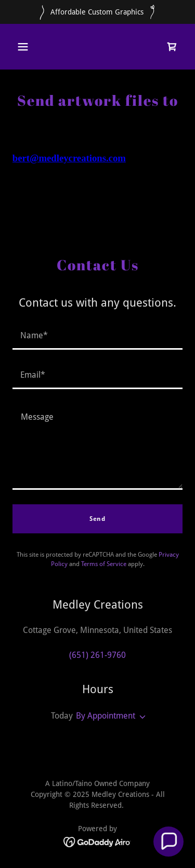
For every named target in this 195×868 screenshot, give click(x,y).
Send (97, 519)
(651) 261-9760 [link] (97, 655)
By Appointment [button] (106, 716)
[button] (23, 47)
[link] (172, 47)
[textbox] (97, 336)
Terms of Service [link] (104, 564)
